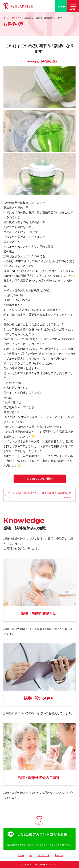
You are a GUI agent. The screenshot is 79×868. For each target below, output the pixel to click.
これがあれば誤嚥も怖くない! (23, 495)
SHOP (61, 7)
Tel (31, 855)
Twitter (59, 855)
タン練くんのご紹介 (39, 479)
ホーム (6, 18)
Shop (21, 855)
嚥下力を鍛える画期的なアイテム (56, 495)
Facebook (43, 855)
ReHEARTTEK (31, 864)
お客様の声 (17, 18)
